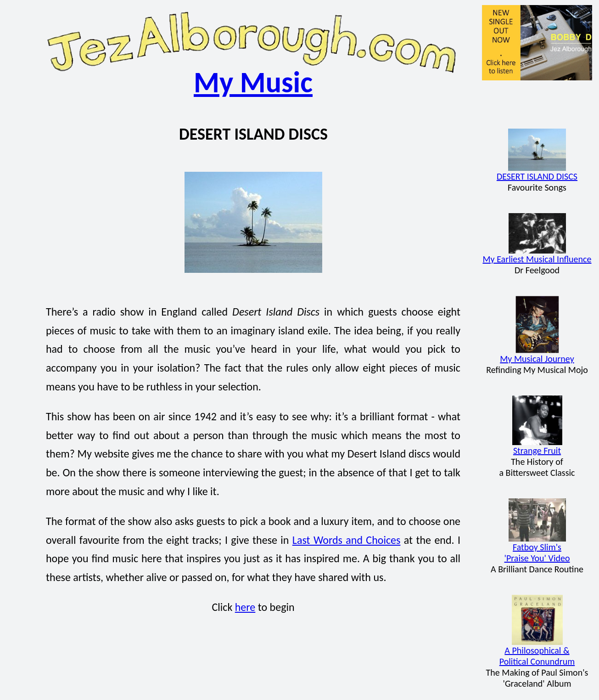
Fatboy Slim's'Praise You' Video (537, 548)
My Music (253, 82)
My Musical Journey (537, 354)
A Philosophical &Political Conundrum (537, 652)
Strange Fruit (537, 446)
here (245, 607)
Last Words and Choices (347, 540)
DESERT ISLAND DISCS (537, 172)
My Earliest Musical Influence (537, 255)
